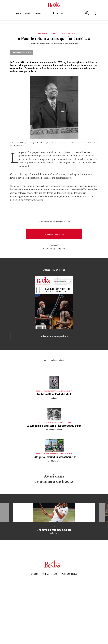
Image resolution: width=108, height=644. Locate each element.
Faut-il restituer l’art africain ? (54, 394)
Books (55, 398)
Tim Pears (55, 533)
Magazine (29, 13)
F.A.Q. (56, 574)
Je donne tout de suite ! (54, 234)
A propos (35, 574)
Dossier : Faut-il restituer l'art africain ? (55, 34)
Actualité (19, 13)
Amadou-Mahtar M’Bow (72, 44)
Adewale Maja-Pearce (55, 429)
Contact (46, 574)
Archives (38, 13)
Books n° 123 (49, 44)
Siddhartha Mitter (55, 461)
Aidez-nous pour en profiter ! (54, 336)
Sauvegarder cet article (22, 52)
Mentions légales (69, 574)
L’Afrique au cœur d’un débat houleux (54, 457)
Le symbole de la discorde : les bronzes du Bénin (54, 426)
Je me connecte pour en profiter (54, 249)
